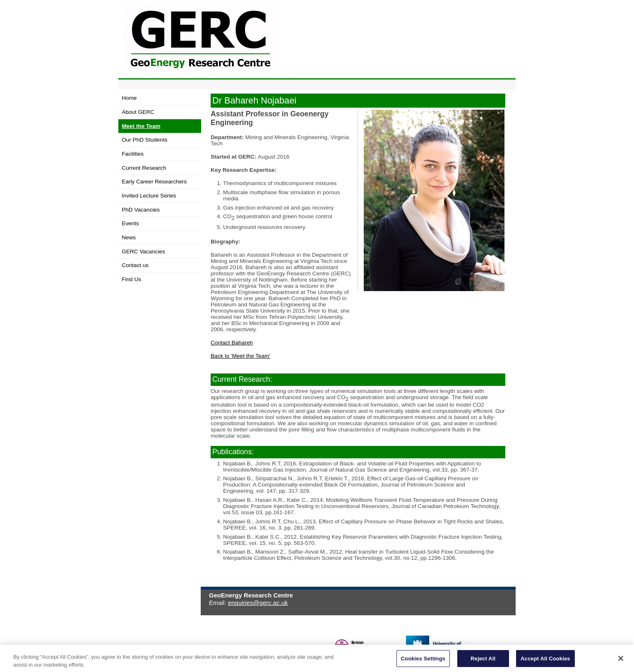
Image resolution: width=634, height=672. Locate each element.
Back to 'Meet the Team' (240, 356)
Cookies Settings (423, 662)
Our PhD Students (144, 140)
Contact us (135, 265)
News (129, 237)
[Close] (621, 662)
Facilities (133, 154)
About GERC (138, 112)
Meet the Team (141, 126)
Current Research (144, 168)
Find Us (131, 279)
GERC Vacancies (143, 252)
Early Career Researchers (154, 182)
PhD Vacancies (141, 210)
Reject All (483, 662)
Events (130, 223)
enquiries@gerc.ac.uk (258, 603)
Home (129, 98)
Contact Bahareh (232, 343)
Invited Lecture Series (149, 196)
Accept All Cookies (545, 662)
